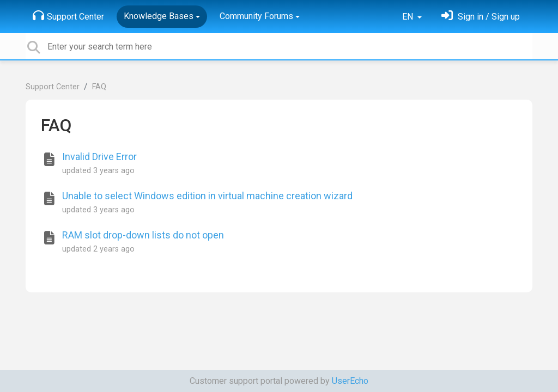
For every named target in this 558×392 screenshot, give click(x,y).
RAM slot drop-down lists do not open (143, 235)
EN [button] (409, 17)
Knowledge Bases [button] (159, 16)
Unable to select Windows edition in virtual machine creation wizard (207, 196)
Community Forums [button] (256, 16)
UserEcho (350, 381)
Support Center (68, 16)
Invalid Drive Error (99, 157)
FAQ (99, 87)
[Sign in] (481, 17)
